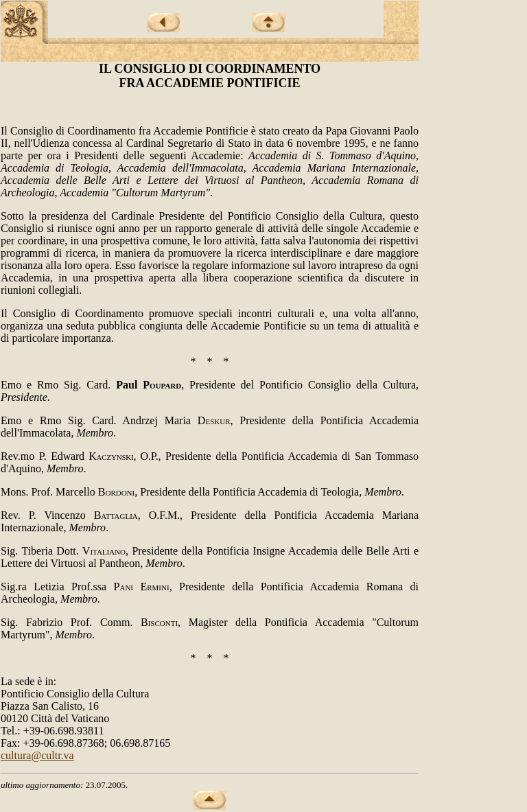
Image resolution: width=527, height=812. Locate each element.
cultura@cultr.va (37, 755)
